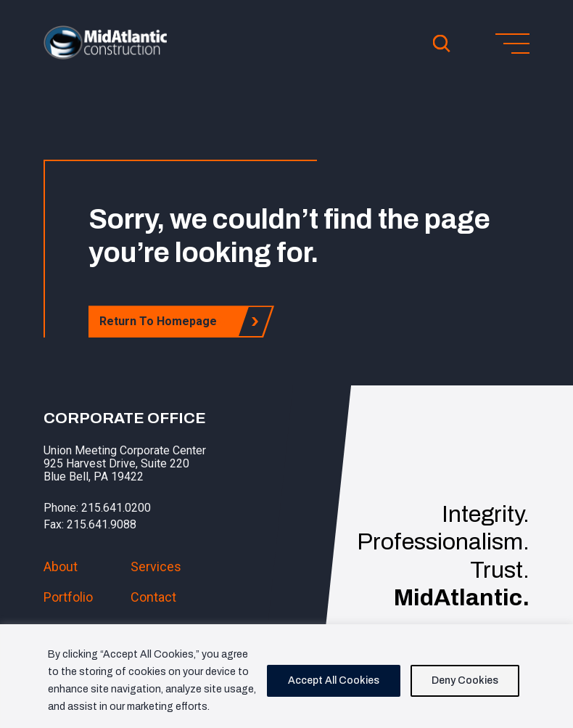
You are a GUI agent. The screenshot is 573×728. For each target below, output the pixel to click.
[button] (105, 55)
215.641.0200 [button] (116, 508)
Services (156, 567)
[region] (286, 676)
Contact (153, 597)
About (61, 567)
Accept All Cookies (334, 680)
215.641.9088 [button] (102, 524)
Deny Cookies (465, 680)
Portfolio (68, 597)
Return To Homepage (162, 321)
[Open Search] (442, 44)
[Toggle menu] (512, 44)
